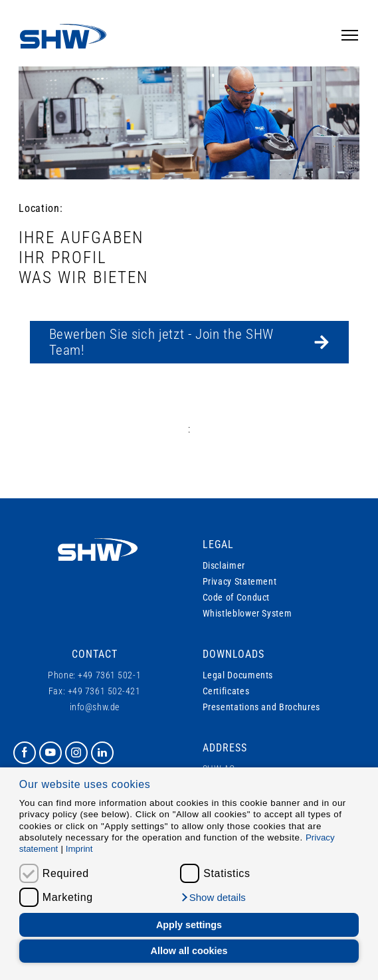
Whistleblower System (247, 613)
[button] (213, 898)
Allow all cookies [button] (189, 951)
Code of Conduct (236, 597)
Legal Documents (238, 675)
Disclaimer (224, 565)
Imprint (79, 849)
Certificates (226, 691)
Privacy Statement (240, 581)
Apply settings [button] (189, 925)
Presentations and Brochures (261, 707)
